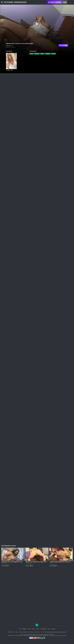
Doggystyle (48, 54)
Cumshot (53, 54)
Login (65, 2)
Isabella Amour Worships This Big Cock (61, 562)
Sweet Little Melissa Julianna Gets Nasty (38, 562)
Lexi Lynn (52, 563)
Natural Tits (37, 54)
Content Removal (63, 636)
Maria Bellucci (4, 563)
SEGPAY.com (46, 636)
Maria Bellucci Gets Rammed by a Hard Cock (14, 562)
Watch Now (63, 45)
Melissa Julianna (29, 563)
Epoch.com (13, 636)
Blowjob (42, 54)
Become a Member (55, 2)
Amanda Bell (10, 70)
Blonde (31, 54)
